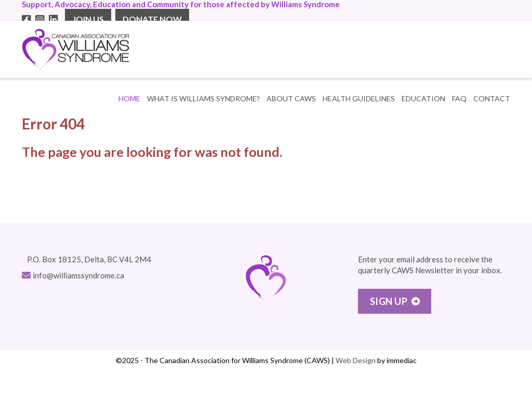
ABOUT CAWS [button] (291, 98)
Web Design (356, 360)
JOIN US (88, 19)
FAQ (459, 98)
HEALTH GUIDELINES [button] (359, 98)
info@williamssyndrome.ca (78, 275)
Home (129, 98)
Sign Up (389, 301)
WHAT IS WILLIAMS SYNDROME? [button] (203, 98)
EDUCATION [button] (423, 98)
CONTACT (492, 98)
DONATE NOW (152, 19)
